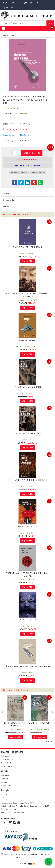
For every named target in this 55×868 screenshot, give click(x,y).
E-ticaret (23, 864)
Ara (50, 23)
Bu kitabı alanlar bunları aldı (18, 214)
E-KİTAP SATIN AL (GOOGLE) (27, 160)
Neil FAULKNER (27, 486)
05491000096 (19, 812)
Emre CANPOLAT (27, 440)
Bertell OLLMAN (27, 254)
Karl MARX (27, 626)
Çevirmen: (8, 113)
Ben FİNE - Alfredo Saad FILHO (27, 347)
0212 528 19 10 (7, 812)
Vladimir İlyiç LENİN (27, 533)
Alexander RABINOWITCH (27, 300)
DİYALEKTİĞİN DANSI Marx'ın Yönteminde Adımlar (27, 666)
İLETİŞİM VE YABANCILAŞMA (27, 433)
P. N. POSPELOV (15, 729)
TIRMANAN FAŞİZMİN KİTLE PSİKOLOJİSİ (27, 480)
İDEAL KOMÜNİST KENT (40, 723)
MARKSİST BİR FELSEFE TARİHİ (27, 387)
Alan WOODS (27, 393)
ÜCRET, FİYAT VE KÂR (27, 620)
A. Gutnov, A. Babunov (40, 729)
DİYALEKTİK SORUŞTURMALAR (27, 247)
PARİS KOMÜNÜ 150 (27, 527)
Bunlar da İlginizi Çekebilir (17, 690)
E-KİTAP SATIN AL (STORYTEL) (27, 165)
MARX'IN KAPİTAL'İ (27, 340)
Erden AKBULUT (27, 580)
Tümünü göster (46, 741)
